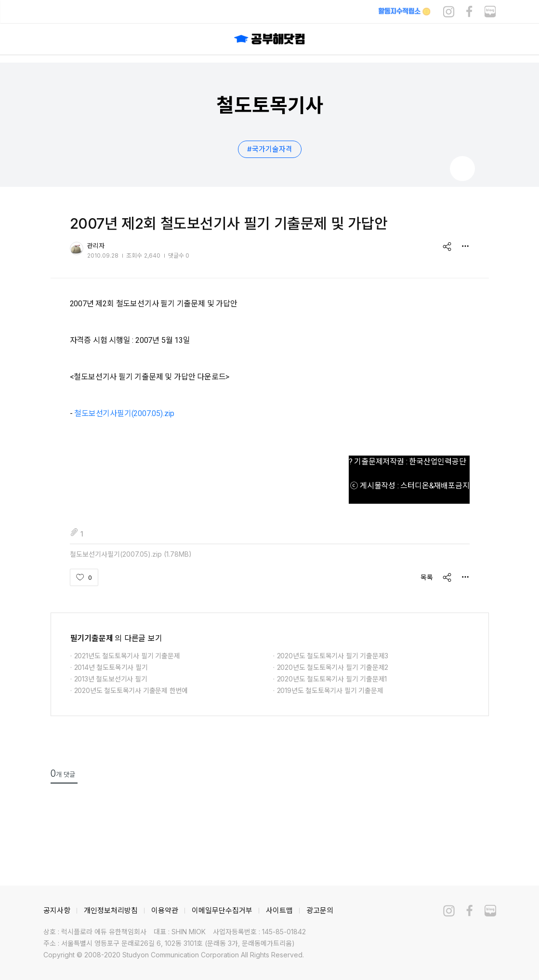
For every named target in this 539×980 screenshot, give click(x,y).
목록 (427, 577)
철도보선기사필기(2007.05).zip (124, 413)
